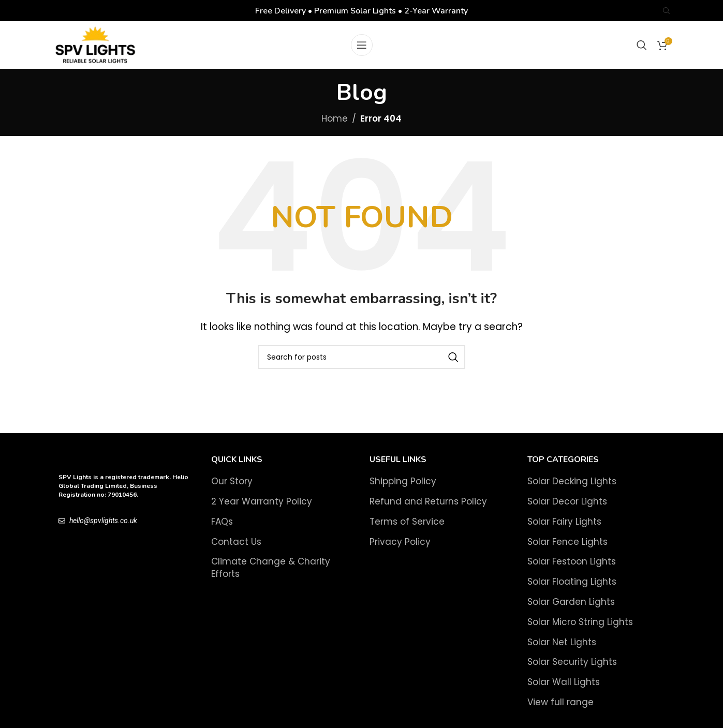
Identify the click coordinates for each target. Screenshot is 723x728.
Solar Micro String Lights (580, 628)
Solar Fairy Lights (564, 528)
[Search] (667, 11)
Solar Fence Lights (567, 548)
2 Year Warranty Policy (262, 508)
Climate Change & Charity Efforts (271, 575)
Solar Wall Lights (564, 689)
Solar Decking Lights (572, 488)
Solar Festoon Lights (572, 568)
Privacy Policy (400, 548)
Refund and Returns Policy (428, 508)
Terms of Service (407, 528)
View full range (560, 709)
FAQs (222, 528)
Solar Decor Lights (567, 508)
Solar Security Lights (572, 669)
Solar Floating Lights (572, 589)
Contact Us (236, 548)
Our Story (232, 488)
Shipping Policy (403, 488)
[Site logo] (97, 48)
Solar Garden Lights (571, 609)
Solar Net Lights (562, 649)
